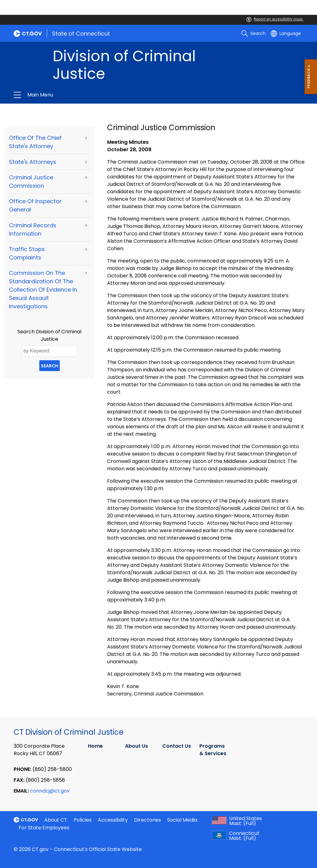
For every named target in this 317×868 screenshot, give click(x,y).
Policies (83, 820)
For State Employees (44, 828)
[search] (254, 33)
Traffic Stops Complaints (27, 253)
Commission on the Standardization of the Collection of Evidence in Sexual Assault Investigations (43, 290)
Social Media (182, 820)
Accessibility (113, 820)
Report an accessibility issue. (275, 19)
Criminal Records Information (33, 229)
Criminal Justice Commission (31, 182)
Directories (148, 820)
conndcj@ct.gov (50, 791)
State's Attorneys (33, 162)
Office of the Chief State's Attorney (35, 142)
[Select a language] (286, 33)
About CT (56, 820)
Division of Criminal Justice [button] (93, 95)
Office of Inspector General (35, 205)
